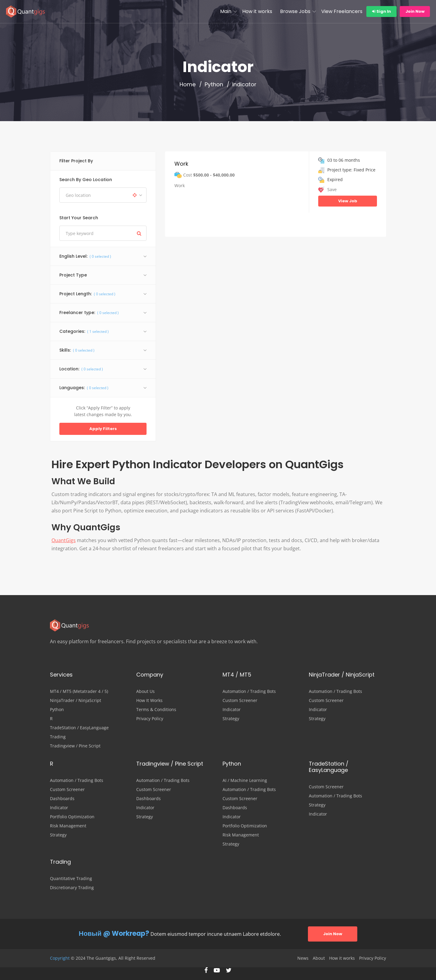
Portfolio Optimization (72, 817)
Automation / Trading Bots (249, 691)
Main (226, 11)
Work (181, 164)
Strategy (231, 719)
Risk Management (68, 826)
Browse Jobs (295, 11)
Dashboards (62, 799)
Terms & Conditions (156, 710)
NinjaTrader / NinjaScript (76, 700)
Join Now (415, 11)
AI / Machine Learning (245, 780)
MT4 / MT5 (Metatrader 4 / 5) (79, 691)
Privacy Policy (150, 719)
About (319, 958)
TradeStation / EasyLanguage (79, 728)
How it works (257, 11)
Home (188, 84)
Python (214, 84)
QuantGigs (64, 540)
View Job (348, 201)
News (303, 958)
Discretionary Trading (72, 888)
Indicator (232, 710)
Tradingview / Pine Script (75, 746)
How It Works (149, 700)
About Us (145, 691)
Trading (58, 737)
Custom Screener (240, 700)
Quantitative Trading (71, 879)
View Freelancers (342, 11)
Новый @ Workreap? (114, 934)
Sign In (381, 11)
